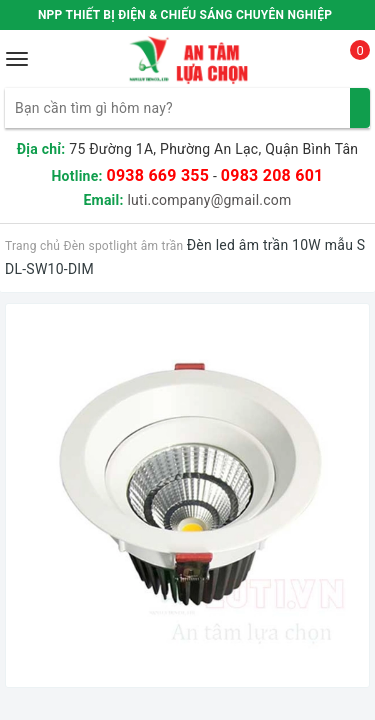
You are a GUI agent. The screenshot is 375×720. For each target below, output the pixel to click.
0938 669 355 (157, 175)
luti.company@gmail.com (209, 200)
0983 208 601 (272, 175)
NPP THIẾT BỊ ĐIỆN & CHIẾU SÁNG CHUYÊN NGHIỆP (185, 15)
